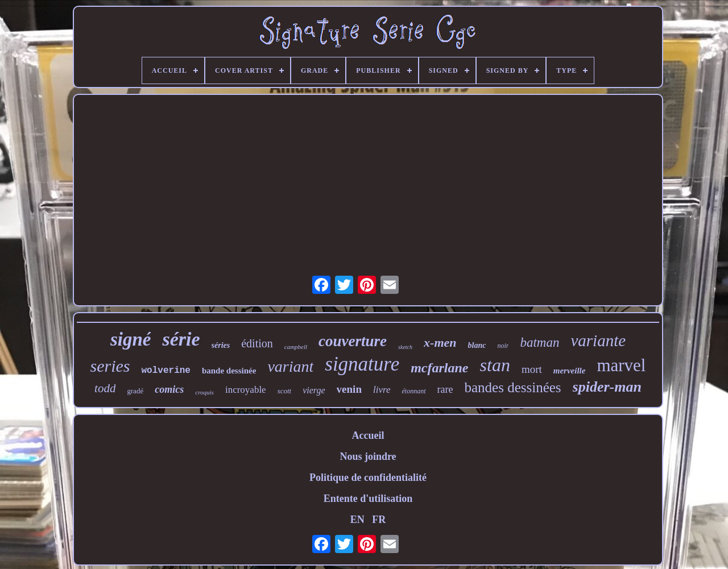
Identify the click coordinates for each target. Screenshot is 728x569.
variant (290, 366)
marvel (621, 365)
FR (379, 520)
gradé (135, 391)
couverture (353, 341)
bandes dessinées (512, 387)
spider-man (607, 387)
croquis (204, 392)
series (110, 366)
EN (357, 520)
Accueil (368, 435)
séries (221, 345)
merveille (570, 371)
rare (445, 389)
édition (257, 343)
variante (598, 340)
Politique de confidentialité (368, 477)
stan (495, 365)
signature (362, 364)
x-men (440, 342)
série (181, 339)
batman (539, 342)
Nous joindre (368, 456)
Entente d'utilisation (368, 499)
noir (503, 346)
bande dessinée (229, 371)
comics (169, 389)
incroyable (246, 390)
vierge (314, 390)
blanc (477, 345)
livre (382, 390)
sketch (405, 347)
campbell (296, 347)
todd (105, 388)
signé (131, 339)
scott (285, 391)
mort (532, 369)
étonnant (414, 391)
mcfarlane (439, 368)
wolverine (166, 371)
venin (349, 389)
